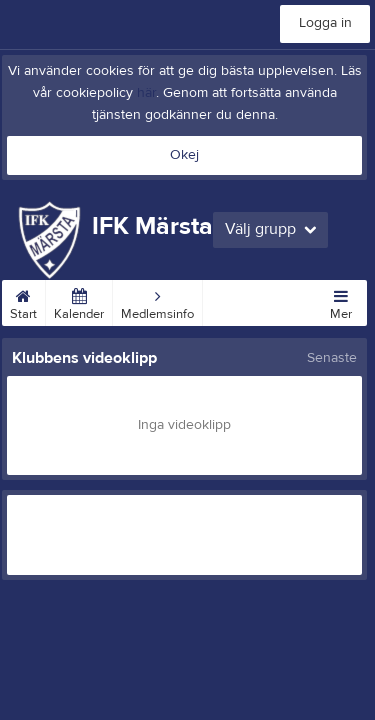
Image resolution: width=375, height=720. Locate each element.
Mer (341, 301)
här (146, 93)
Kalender (79, 301)
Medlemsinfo (157, 301)
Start (23, 301)
